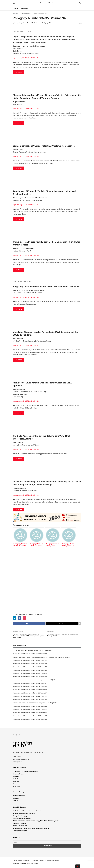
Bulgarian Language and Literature (24, 815)
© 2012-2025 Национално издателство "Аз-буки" (26, 865)
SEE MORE (18, 72)
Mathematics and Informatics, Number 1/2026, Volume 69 (30, 655)
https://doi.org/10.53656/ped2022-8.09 (26, 449)
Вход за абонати (18, 775)
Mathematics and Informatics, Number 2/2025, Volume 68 (30, 675)
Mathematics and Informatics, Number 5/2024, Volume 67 (30, 688)
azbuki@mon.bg (18, 763)
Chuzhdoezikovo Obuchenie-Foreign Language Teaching (31, 830)
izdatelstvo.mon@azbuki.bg (21, 761)
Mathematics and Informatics (47, 3)
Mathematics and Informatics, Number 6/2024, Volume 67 (30, 685)
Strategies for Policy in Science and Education (27, 812)
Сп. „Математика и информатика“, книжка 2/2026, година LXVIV (32, 652)
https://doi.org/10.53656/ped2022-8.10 (26, 495)
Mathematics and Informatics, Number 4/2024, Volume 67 (30, 691)
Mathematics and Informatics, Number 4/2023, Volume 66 (30, 714)
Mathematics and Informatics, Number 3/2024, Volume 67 (30, 695)
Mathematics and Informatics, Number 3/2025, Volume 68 (30, 672)
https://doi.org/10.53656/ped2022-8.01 (26, 58)
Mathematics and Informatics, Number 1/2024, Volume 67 (30, 701)
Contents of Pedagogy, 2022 (40, 13)
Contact (15, 780)
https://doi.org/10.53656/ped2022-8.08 (26, 401)
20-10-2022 (30, 23)
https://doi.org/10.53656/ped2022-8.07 (26, 345)
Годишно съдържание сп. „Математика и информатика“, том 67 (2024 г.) (35, 681)
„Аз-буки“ (21, 23)
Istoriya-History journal (20, 827)
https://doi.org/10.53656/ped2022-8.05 (26, 255)
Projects (15, 785)
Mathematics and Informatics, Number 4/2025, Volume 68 (30, 668)
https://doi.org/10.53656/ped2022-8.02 (26, 109)
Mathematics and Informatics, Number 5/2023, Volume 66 (30, 711)
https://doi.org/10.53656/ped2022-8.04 (26, 205)
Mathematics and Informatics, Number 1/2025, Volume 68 (30, 678)
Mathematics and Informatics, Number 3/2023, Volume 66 (30, 717)
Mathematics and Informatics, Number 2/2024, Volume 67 (30, 698)
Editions (24, 8)
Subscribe (16, 783)
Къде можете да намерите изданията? (25, 773)
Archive (15, 802)
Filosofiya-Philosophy (20, 832)
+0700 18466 (17, 758)
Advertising (16, 788)
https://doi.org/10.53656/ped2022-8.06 (26, 297)
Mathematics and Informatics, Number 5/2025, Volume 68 (30, 665)
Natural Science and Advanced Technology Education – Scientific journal (36, 822)
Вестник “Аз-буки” (19, 797)
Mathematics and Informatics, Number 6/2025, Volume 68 (30, 662)
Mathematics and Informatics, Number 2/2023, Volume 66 (30, 721)
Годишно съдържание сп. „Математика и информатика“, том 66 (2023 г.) (35, 704)
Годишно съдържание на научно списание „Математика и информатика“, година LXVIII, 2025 (41, 659)
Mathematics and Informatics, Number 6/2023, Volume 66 (30, 708)
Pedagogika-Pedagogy (26, 13)
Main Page (15, 13)
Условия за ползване (38, 862)
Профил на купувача (53, 862)
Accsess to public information (21, 862)
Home (16, 8)
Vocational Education (19, 825)
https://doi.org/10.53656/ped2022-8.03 (26, 156)
